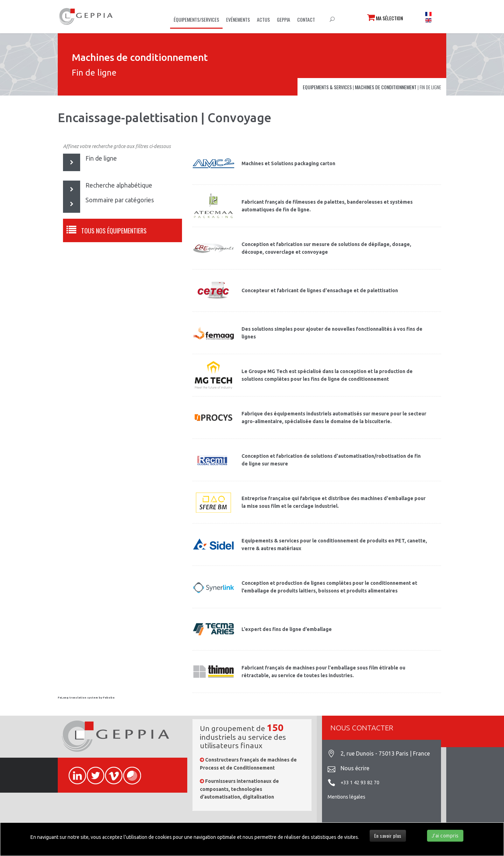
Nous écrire (355, 768)
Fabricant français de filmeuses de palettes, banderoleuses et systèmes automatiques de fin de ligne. (327, 206)
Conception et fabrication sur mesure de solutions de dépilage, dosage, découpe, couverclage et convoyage (326, 248)
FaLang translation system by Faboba (86, 698)
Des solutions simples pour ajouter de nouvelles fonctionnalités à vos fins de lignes (332, 333)
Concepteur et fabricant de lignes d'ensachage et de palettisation (320, 290)
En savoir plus (388, 836)
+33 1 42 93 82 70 (360, 783)
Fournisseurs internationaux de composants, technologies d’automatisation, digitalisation (239, 789)
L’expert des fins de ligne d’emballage (287, 629)
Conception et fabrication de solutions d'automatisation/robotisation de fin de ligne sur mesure (331, 460)
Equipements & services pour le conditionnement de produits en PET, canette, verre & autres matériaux (334, 545)
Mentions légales (346, 797)
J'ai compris (445, 836)
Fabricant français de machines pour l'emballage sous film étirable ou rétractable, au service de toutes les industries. (323, 672)
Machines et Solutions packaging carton (288, 163)
